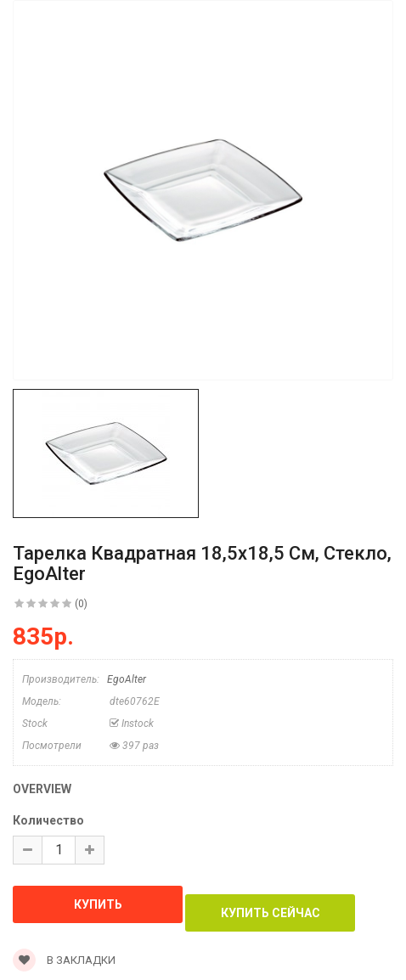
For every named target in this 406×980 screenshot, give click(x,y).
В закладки (64, 960)
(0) (81, 604)
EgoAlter (127, 679)
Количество (48, 820)
